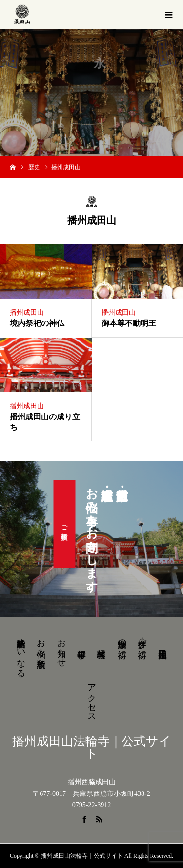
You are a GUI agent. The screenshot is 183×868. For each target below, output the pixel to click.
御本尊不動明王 (129, 323)
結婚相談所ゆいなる (21, 653)
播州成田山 (27, 312)
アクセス (92, 698)
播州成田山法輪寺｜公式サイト (92, 747)
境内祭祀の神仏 (37, 323)
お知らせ (61, 648)
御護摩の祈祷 (122, 638)
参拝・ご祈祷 (142, 638)
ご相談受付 (65, 524)
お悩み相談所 (41, 643)
